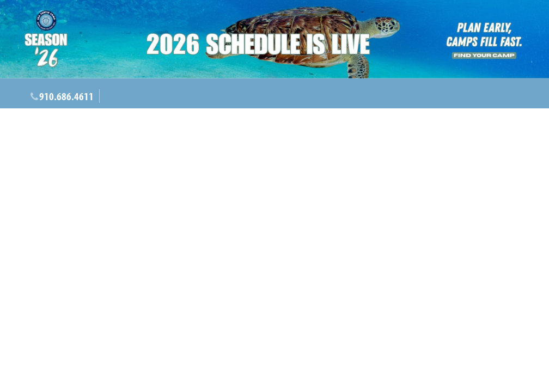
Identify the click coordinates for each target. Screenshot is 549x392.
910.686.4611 (66, 96)
